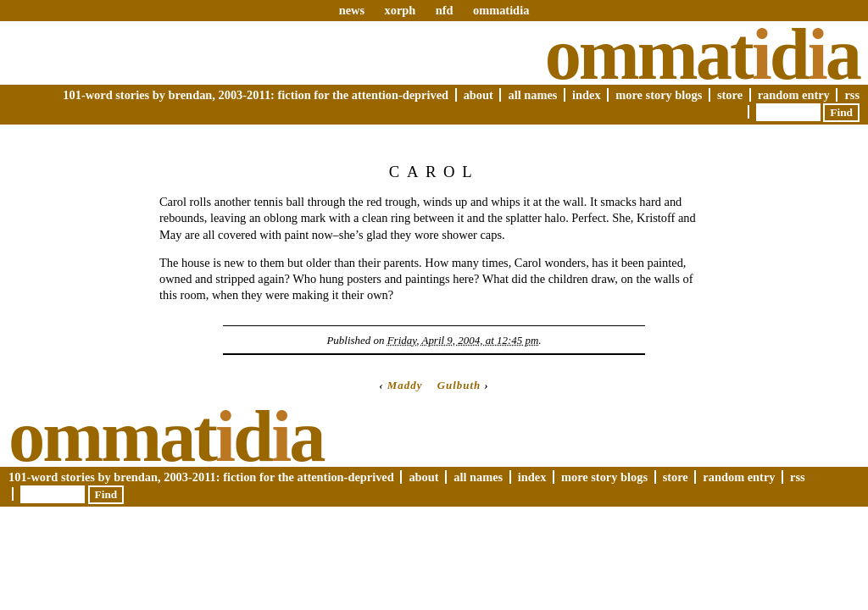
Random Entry (794, 95)
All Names (532, 95)
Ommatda (702, 54)
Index (587, 95)
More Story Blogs (659, 95)
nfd (445, 10)
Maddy (405, 385)
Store (730, 95)
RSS (852, 95)
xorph (400, 10)
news (352, 10)
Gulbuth (459, 385)
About (479, 95)
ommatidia (501, 10)
